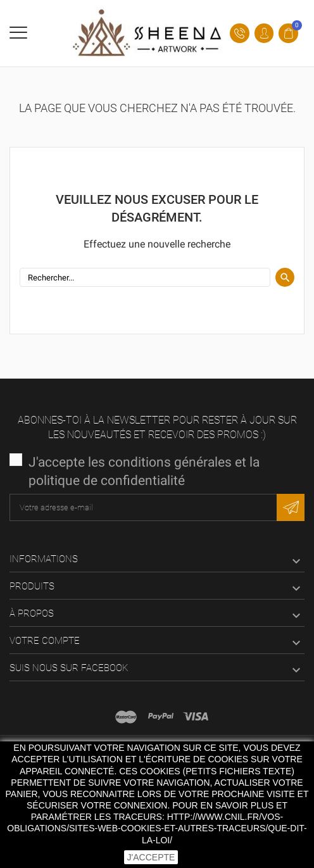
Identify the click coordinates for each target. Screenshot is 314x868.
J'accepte (151, 857)
